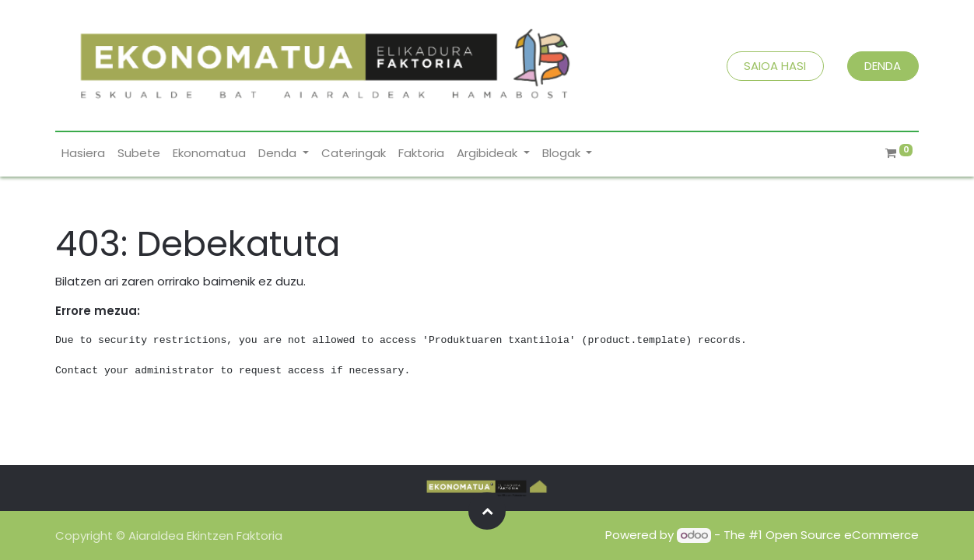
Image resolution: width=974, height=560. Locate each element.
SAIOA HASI (775, 66)
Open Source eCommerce (842, 535)
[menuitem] (83, 154)
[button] (487, 511)
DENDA (883, 66)
